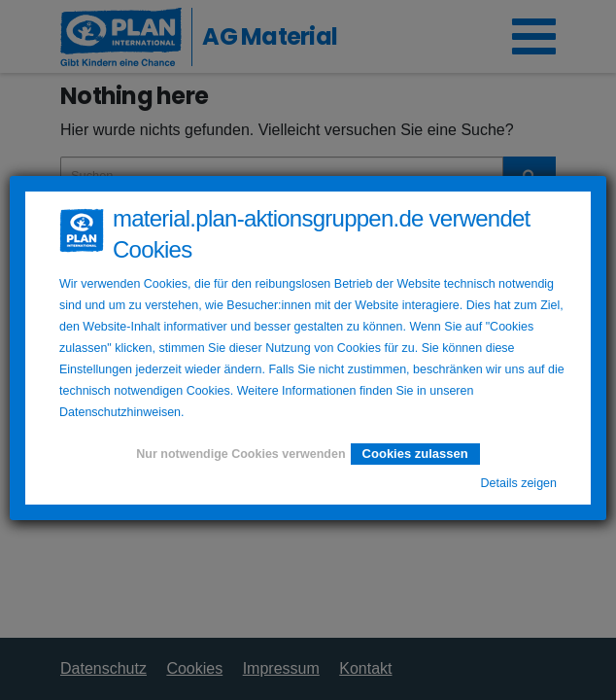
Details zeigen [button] (518, 483)
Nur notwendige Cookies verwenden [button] (240, 454)
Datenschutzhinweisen (120, 412)
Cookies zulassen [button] (415, 454)
